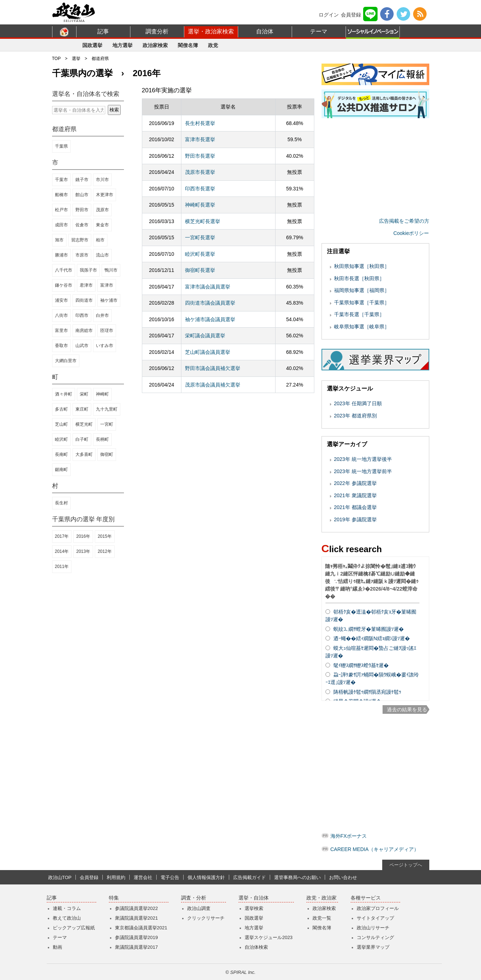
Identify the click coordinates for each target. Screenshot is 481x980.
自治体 (265, 31)
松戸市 (61, 210)
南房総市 (84, 330)
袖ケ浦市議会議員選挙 (210, 319)
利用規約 (116, 877)
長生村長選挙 (200, 123)
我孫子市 (88, 270)
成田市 (61, 225)
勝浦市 (61, 255)
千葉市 (61, 180)
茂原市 (102, 210)
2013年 (83, 551)
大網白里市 (66, 361)
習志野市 (80, 240)
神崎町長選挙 (200, 205)
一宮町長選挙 (200, 237)
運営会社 (143, 877)
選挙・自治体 (254, 898)
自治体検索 (256, 947)
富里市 (61, 330)
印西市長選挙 (200, 189)
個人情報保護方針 (206, 877)
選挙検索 (254, 908)
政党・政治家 (322, 898)
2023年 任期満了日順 (358, 403)
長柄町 (102, 439)
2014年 (62, 551)
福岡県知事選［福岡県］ (362, 290)
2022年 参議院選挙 (355, 483)
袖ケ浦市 (109, 300)
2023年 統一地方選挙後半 (363, 459)
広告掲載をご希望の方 (404, 221)
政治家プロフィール (378, 908)
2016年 (83, 536)
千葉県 (61, 146)
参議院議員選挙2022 (137, 908)
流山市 (102, 255)
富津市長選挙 (200, 139)
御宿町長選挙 (200, 270)
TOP (56, 59)
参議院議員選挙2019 (137, 937)
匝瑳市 (107, 330)
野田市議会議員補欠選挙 (213, 368)
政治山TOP (60, 877)
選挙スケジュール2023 (269, 937)
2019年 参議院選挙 (355, 519)
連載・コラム (67, 908)
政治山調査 (199, 908)
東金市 (102, 225)
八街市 (61, 315)
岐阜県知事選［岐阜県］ (362, 327)
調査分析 (157, 31)
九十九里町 (107, 409)
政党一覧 (322, 918)
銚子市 (82, 180)
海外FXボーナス (349, 836)
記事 (103, 31)
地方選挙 (122, 45)
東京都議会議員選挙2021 (141, 928)
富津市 (107, 285)
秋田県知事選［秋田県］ (362, 266)
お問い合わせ (343, 877)
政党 (213, 45)
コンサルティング (375, 937)
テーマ (319, 31)
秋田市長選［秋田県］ (359, 278)
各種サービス (366, 898)
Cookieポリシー (411, 233)
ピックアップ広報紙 (74, 928)
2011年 (62, 567)
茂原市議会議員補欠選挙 (213, 385)
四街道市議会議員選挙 (210, 303)
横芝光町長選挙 (203, 221)
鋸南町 (61, 470)
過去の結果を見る (407, 709)
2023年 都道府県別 (355, 416)
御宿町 (107, 454)
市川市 (102, 180)
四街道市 (84, 300)
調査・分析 (194, 898)
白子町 (82, 439)
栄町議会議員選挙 (205, 336)
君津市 (86, 285)
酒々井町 (64, 394)
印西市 (82, 315)
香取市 (61, 346)
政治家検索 (155, 45)
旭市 (59, 240)
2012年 (105, 551)
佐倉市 (82, 225)
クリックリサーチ (206, 918)
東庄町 (82, 409)
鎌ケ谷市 (64, 285)
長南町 (61, 454)
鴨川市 (111, 270)
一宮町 (107, 424)
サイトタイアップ (375, 918)
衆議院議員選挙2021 (137, 918)
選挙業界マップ (373, 947)
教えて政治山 (67, 918)
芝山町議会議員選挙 (208, 352)
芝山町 (61, 424)
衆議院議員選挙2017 (137, 947)
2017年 (62, 536)
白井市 (102, 315)
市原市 (82, 255)
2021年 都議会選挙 (355, 507)
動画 (57, 947)
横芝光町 (84, 424)
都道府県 (100, 59)
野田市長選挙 (200, 156)
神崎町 (102, 394)
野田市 (82, 210)
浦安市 (61, 300)
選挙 (76, 59)
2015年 (105, 536)
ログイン (329, 15)
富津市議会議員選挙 (208, 287)
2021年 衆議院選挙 (355, 495)
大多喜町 (84, 454)
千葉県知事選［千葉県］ (362, 302)
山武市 (82, 346)
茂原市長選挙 (200, 172)
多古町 (61, 409)
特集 (114, 898)
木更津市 (105, 195)
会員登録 (351, 15)
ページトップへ (406, 865)
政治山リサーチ (373, 928)
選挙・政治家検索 (211, 31)
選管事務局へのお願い (297, 877)
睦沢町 (61, 439)
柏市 (100, 240)
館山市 (82, 195)
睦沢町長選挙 (200, 254)
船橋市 (61, 195)
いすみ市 (105, 346)
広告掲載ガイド (249, 877)
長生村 (61, 503)
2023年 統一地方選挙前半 (363, 471)
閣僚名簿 (188, 45)
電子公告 (170, 877)
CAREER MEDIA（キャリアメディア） (375, 849)
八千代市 (64, 270)
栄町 (84, 394)
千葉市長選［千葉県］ (359, 314)
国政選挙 (92, 45)
